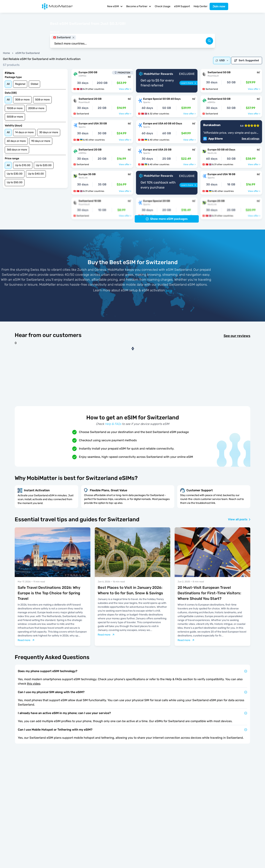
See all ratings (250, 139)
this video (34, 684)
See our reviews (237, 336)
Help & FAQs (113, 424)
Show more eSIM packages (167, 219)
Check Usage (163, 6)
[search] (209, 41)
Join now (219, 6)
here (169, 290)
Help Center (200, 6)
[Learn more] (188, 83)
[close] (73, 38)
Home (6, 53)
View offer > (125, 89)
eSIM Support (182, 6)
